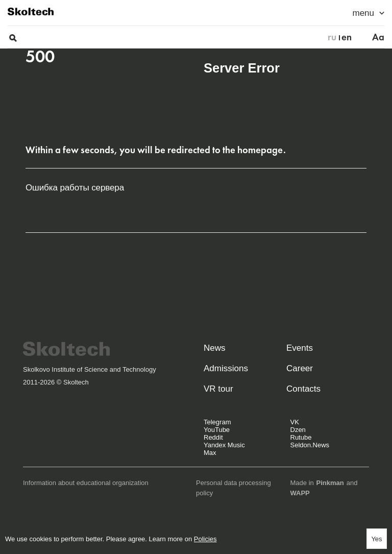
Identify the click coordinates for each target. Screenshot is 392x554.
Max (210, 453)
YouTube (217, 430)
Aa (378, 37)
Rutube (301, 437)
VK (295, 422)
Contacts (303, 389)
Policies (205, 539)
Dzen (298, 430)
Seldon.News (310, 445)
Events (300, 348)
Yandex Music (224, 445)
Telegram (217, 422)
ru (332, 37)
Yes (376, 539)
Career (300, 368)
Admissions (226, 368)
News (215, 348)
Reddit (213, 437)
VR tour (218, 389)
